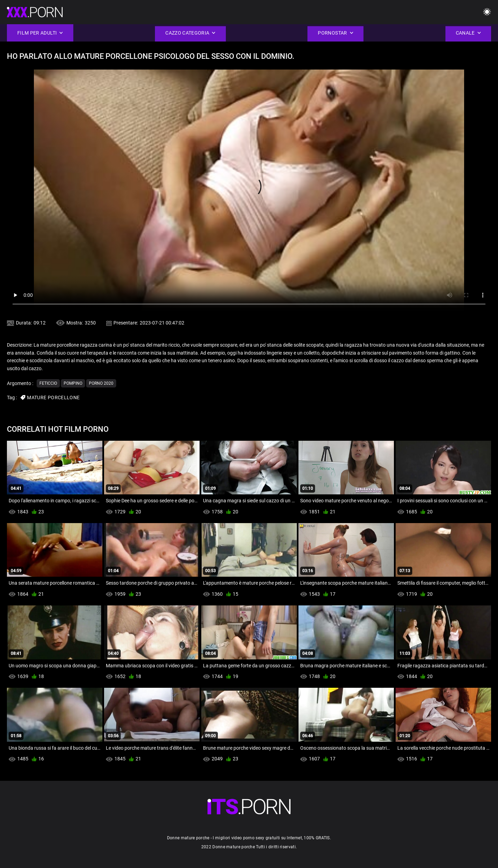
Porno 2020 (101, 383)
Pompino (73, 383)
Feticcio (48, 383)
